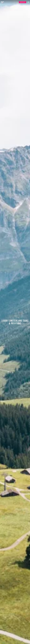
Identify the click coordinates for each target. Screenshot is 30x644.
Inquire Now (22, 2)
